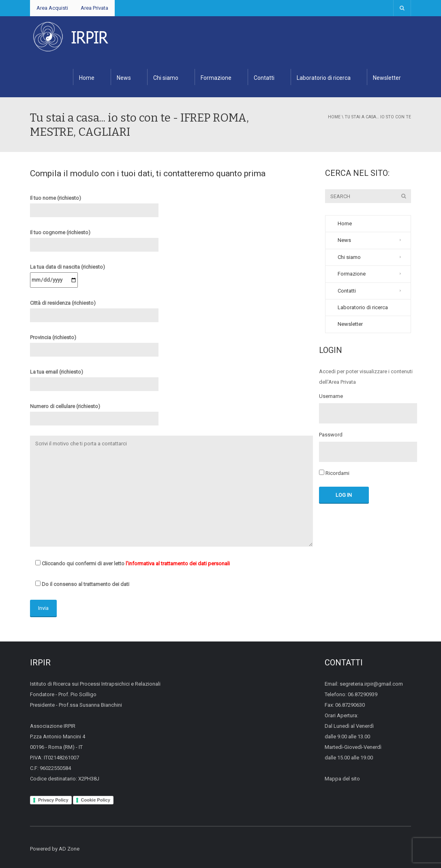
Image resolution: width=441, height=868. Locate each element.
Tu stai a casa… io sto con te (378, 117)
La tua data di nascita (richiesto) (67, 273)
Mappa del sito (342, 779)
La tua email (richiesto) (94, 378)
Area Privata (94, 8)
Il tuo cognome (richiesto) (94, 239)
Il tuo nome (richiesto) (94, 204)
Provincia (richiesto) (94, 344)
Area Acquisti (52, 8)
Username (331, 396)
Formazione (216, 78)
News (124, 78)
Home (87, 78)
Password (331, 435)
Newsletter (387, 78)
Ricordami (334, 473)
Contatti (264, 78)
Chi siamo (166, 78)
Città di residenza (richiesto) (94, 309)
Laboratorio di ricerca (324, 78)
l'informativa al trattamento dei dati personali (178, 563)
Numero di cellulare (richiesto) (94, 413)
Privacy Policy (53, 800)
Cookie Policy (96, 800)
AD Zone (69, 849)
